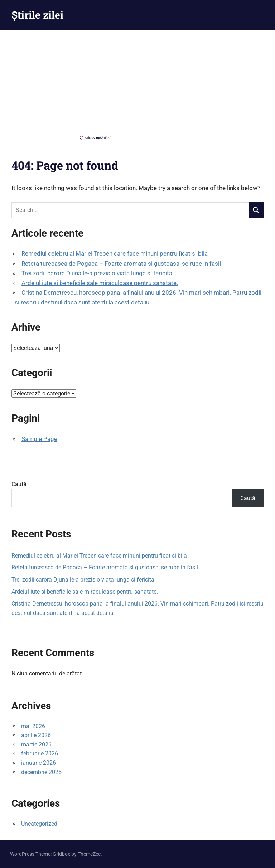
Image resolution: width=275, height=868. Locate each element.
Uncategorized (39, 824)
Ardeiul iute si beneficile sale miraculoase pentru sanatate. (100, 283)
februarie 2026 (40, 753)
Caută (19, 484)
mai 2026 (33, 726)
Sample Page (39, 439)
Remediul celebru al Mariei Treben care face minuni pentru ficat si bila (115, 253)
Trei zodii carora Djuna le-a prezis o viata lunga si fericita (97, 273)
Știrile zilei (37, 15)
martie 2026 (36, 744)
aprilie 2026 (36, 735)
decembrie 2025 (41, 772)
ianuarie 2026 (38, 763)
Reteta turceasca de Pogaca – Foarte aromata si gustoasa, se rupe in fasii (121, 264)
